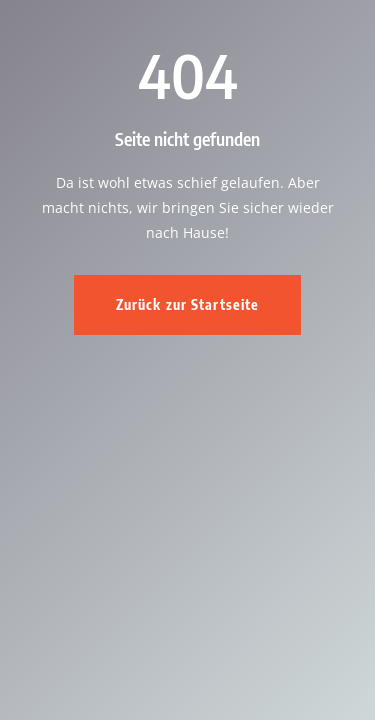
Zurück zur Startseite (188, 304)
